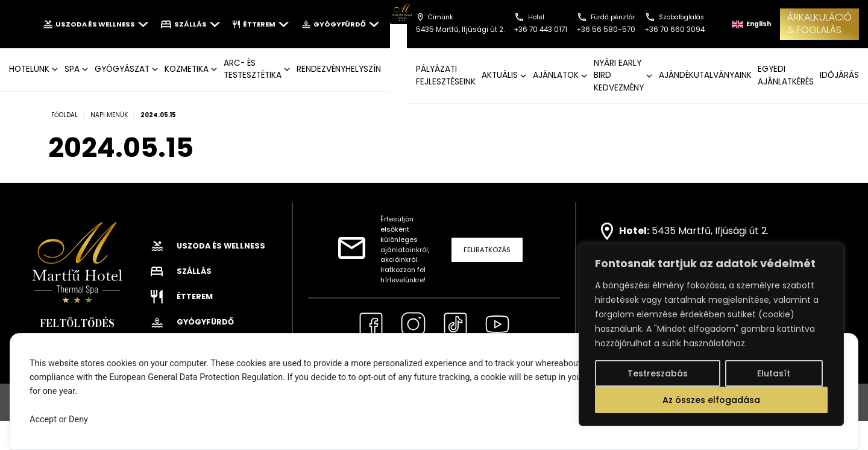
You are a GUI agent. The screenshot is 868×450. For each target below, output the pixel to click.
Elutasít (774, 373)
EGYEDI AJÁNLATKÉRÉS (786, 75)
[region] (711, 335)
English (751, 24)
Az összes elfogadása (711, 400)
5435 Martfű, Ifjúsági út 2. (710, 231)
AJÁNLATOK (556, 75)
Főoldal (64, 115)
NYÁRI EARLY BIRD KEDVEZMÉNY (619, 75)
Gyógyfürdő (340, 24)
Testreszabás (658, 373)
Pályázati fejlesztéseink (446, 75)
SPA (72, 69)
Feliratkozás (487, 250)
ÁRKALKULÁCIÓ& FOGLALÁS (819, 24)
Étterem (261, 24)
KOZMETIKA (187, 69)
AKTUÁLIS (500, 75)
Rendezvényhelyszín (339, 69)
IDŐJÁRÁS (839, 75)
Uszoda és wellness (96, 24)
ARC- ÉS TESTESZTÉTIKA (253, 69)
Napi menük (109, 115)
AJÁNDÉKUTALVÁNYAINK (705, 75)
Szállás (190, 24)
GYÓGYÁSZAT (122, 69)
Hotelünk (29, 69)
